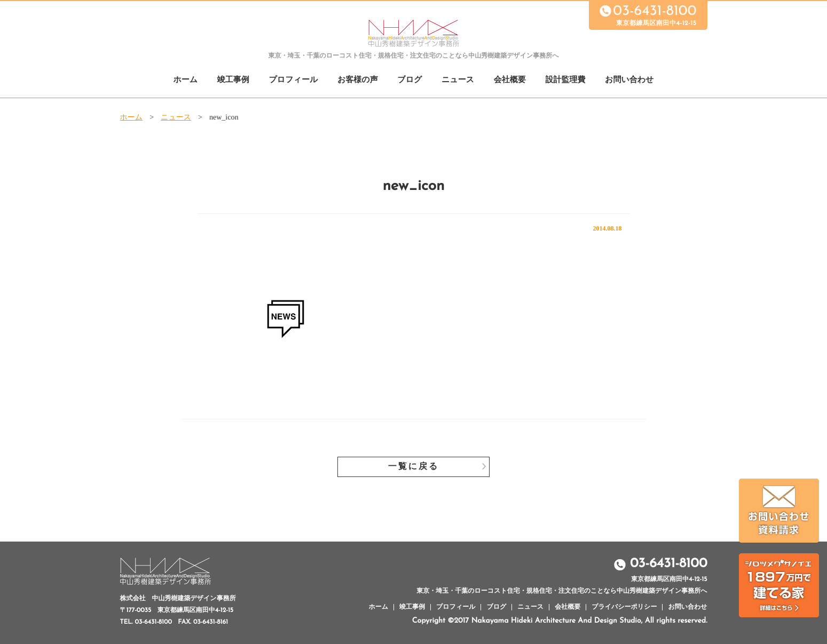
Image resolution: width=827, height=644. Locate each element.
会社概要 (510, 80)
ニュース (458, 80)
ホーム (186, 80)
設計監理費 (565, 80)
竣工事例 (233, 80)
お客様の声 (358, 80)
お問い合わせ (629, 80)
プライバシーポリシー (624, 607)
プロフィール (294, 80)
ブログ (409, 80)
